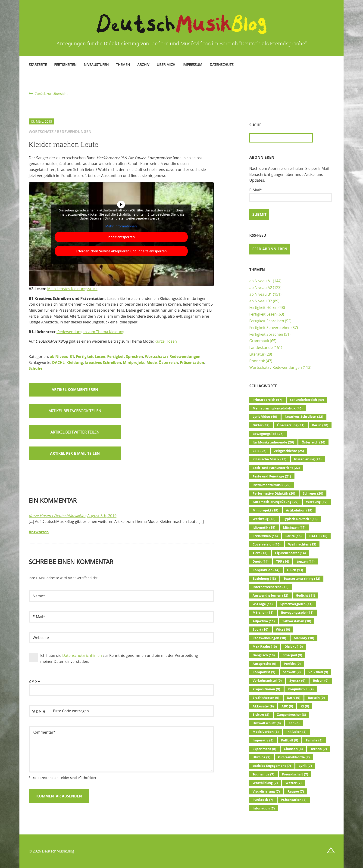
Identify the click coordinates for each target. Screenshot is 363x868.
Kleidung (75, 363)
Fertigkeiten (65, 65)
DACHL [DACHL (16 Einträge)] (318, 536)
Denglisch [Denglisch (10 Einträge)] (264, 655)
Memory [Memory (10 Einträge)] (304, 638)
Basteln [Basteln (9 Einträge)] (316, 698)
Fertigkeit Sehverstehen (270, 328)
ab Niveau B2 (261, 301)
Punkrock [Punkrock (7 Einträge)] (263, 800)
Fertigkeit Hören (263, 307)
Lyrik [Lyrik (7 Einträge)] (305, 766)
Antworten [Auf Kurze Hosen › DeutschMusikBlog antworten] (39, 532)
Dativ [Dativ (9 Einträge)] (294, 698)
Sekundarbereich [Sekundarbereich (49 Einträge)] (307, 400)
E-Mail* (291, 195)
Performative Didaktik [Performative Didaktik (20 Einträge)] (274, 493)
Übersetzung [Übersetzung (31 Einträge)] (291, 425)
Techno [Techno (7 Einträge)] (319, 749)
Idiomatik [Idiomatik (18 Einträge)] (264, 527)
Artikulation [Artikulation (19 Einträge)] (299, 510)
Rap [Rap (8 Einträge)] (294, 723)
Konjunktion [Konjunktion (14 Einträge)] (266, 570)
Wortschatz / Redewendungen (173, 356)
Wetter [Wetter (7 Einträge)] (294, 783)
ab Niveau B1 (62, 356)
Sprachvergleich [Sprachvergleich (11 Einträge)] (296, 604)
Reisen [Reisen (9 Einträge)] (321, 681)
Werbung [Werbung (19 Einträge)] (317, 502)
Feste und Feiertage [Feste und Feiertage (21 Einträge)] (272, 476)
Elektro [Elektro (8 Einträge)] (261, 715)
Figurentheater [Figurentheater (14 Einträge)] (290, 553)
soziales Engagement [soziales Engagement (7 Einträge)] (272, 766)
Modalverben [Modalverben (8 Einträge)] (266, 732)
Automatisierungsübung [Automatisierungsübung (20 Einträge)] (275, 502)
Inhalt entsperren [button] (121, 237)
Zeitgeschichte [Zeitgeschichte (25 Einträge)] (289, 451)
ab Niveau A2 (261, 288)
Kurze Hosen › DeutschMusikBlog (58, 516)
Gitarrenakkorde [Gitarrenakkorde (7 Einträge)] (294, 757)
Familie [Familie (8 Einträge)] (314, 740)
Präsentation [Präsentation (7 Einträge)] (294, 800)
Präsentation (192, 363)
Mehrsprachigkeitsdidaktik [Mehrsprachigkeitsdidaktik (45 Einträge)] (278, 408)
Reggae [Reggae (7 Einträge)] (296, 791)
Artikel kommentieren (75, 390)
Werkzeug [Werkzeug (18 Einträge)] (264, 519)
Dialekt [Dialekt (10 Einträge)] (294, 647)
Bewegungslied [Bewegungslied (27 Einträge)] (268, 434)
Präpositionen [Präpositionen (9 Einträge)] (266, 689)
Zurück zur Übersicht (51, 94)
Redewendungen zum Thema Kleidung (90, 332)
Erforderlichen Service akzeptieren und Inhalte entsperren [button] (121, 251)
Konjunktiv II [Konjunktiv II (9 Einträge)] (301, 689)
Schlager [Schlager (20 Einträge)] (313, 493)
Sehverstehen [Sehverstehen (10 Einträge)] (297, 621)
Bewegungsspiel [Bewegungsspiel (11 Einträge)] (297, 613)
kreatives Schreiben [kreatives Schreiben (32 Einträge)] (304, 417)
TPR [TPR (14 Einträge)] (283, 561)
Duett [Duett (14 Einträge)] (261, 561)
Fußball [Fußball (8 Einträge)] (290, 740)
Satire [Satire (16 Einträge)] (294, 536)
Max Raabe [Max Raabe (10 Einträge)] (265, 647)
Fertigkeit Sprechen (125, 356)
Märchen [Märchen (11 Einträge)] (263, 613)
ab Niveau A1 (261, 281)
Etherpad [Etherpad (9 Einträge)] (292, 655)
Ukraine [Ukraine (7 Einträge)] (261, 757)
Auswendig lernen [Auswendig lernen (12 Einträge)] (270, 595)
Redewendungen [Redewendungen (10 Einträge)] (269, 638)
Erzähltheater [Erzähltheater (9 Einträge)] (266, 698)
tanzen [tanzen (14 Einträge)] (306, 561)
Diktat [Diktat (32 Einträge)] (261, 425)
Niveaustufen (96, 65)
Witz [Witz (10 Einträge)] (283, 629)
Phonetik (257, 361)
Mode (152, 363)
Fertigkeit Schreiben (267, 321)
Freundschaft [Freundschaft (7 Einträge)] (295, 774)
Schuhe (36, 368)
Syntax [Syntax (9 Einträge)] (297, 681)
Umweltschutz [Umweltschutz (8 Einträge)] (267, 723)
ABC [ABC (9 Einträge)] (287, 706)
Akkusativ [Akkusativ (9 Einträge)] (263, 706)
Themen (123, 65)
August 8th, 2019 (102, 516)
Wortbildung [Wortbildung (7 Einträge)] (265, 783)
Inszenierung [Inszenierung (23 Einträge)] (308, 459)
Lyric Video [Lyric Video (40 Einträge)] (265, 417)
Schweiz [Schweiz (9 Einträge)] (292, 672)
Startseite (38, 65)
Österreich (168, 363)
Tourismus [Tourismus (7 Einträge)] (263, 774)
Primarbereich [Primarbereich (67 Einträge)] (267, 400)
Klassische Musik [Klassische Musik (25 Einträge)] (269, 459)
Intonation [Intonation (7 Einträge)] (264, 808)
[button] (75, 411)
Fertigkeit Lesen (91, 356)
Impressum (192, 65)
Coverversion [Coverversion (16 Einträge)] (267, 544)
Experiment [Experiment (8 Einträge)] (264, 749)
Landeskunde (261, 347)
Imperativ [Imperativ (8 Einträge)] (263, 740)
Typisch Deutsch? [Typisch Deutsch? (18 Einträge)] (300, 519)
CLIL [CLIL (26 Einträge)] (260, 451)
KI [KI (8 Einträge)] (305, 706)
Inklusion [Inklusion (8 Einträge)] (296, 732)
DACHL (58, 363)
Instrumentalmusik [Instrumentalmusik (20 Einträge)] (272, 485)
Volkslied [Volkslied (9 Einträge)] (318, 672)
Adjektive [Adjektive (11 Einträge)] (264, 621)
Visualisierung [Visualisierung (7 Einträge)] (266, 791)
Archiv (143, 65)
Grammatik (259, 341)
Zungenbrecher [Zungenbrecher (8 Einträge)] (291, 715)
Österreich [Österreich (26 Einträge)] (313, 442)
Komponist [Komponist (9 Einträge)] (264, 672)
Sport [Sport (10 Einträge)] (260, 629)
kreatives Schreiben (103, 363)
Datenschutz (222, 65)
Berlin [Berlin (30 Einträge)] (320, 425)
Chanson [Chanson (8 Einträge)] (293, 749)
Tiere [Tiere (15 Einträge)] (260, 553)
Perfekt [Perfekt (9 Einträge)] (292, 664)
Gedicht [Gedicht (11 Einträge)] (305, 595)
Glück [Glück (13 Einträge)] (295, 570)
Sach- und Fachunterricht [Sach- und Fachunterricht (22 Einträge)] (276, 468)
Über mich (166, 65)
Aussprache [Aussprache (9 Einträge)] (264, 664)
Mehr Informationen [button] (121, 226)
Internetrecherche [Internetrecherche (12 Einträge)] (271, 587)
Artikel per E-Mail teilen (75, 453)
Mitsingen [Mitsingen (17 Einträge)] (294, 527)
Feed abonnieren (270, 249)
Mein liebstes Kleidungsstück (72, 289)
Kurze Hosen (166, 341)
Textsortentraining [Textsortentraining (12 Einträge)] (302, 579)
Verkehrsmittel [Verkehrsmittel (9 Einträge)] (267, 681)
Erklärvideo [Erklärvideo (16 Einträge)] (265, 536)
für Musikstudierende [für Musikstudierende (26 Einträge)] (273, 442)
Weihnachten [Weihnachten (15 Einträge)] (302, 544)
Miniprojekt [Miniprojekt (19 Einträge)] (265, 510)
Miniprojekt (134, 363)
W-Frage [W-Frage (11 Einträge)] (263, 604)
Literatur (257, 354)
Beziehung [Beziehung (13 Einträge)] (264, 579)
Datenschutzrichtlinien (82, 655)
